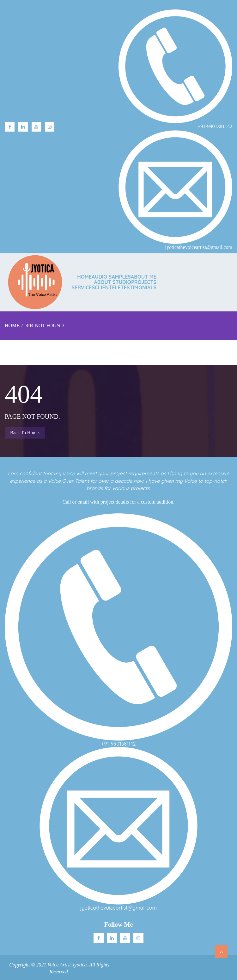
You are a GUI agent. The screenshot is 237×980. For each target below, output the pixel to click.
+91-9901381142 (118, 744)
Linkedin (112, 938)
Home (84, 277)
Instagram (50, 127)
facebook (10, 127)
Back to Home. (25, 433)
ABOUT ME (144, 277)
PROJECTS (144, 282)
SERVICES (83, 287)
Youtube (36, 127)
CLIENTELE (108, 287)
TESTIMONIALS (139, 287)
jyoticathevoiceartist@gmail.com (118, 908)
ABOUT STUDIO (113, 282)
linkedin (23, 127)
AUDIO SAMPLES (111, 277)
